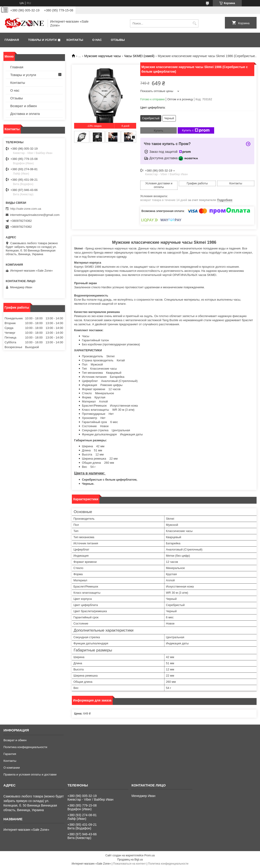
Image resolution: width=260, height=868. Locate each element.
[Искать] (194, 23)
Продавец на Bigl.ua (130, 860)
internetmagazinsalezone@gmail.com (35, 215)
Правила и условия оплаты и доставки (30, 774)
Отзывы (118, 40)
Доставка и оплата (25, 114)
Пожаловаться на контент (129, 864)
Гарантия (10, 754)
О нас (97, 40)
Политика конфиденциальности (25, 747)
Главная (12, 40)
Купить (158, 131)
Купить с (196, 130)
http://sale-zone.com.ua (26, 209)
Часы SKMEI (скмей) (139, 56)
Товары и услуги (42, 40)
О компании (12, 768)
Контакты (75, 40)
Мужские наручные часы (103, 56)
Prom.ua (149, 855)
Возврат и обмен (24, 106)
